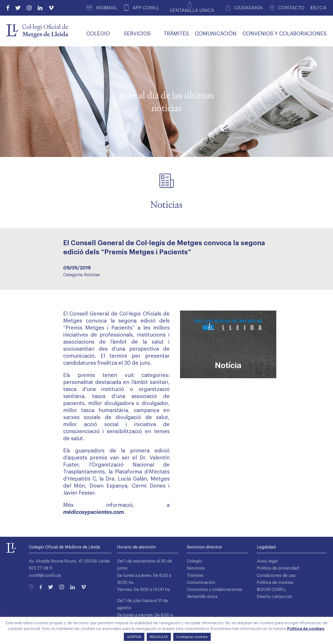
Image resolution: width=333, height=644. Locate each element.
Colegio (194, 561)
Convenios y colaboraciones (214, 590)
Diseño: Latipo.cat (274, 597)
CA (323, 8)
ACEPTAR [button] (134, 637)
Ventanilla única (202, 597)
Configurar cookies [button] (192, 637)
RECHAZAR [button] (159, 637)
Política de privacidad (278, 568)
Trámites (195, 576)
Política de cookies (275, 583)
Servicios (196, 568)
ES (313, 8)
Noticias (92, 275)
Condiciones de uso (276, 576)
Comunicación (201, 583)
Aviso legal (267, 561)
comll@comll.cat (45, 576)
